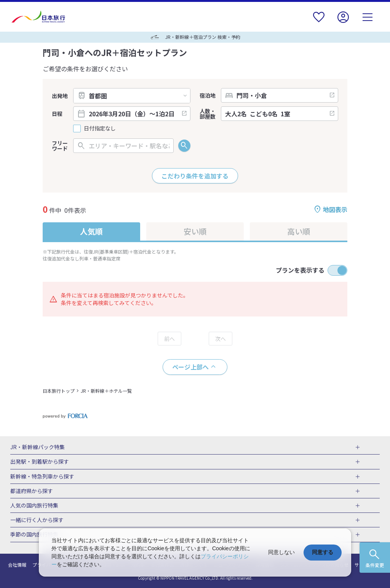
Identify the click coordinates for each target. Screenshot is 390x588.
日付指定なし (100, 128)
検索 (184, 146)
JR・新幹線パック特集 (38, 447)
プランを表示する (300, 270)
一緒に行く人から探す (37, 520)
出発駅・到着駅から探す (40, 462)
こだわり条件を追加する (195, 176)
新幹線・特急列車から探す (42, 477)
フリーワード (60, 146)
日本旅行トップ (59, 391)
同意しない (281, 552)
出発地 (60, 96)
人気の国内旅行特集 (34, 506)
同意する (323, 552)
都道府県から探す (32, 491)
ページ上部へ (190, 367)
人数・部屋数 (208, 114)
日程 (57, 114)
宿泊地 (208, 95)
